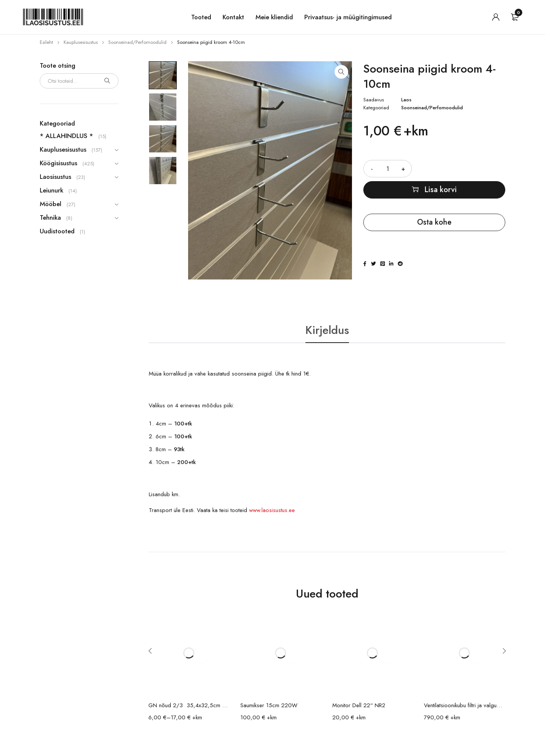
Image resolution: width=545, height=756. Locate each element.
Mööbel (51, 204)
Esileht (46, 42)
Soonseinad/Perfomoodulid (137, 42)
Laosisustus (55, 177)
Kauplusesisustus (81, 42)
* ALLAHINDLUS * (66, 136)
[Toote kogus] (388, 169)
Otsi (107, 81)
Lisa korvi (441, 190)
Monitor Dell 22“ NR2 (359, 705)
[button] (341, 72)
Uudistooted (57, 231)
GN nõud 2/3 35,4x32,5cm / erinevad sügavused (189, 705)
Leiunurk (51, 190)
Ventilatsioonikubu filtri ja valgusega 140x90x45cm (464, 705)
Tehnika (50, 217)
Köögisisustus (58, 163)
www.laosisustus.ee (272, 510)
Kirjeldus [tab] (327, 330)
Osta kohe (434, 222)
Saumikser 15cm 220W (269, 705)
